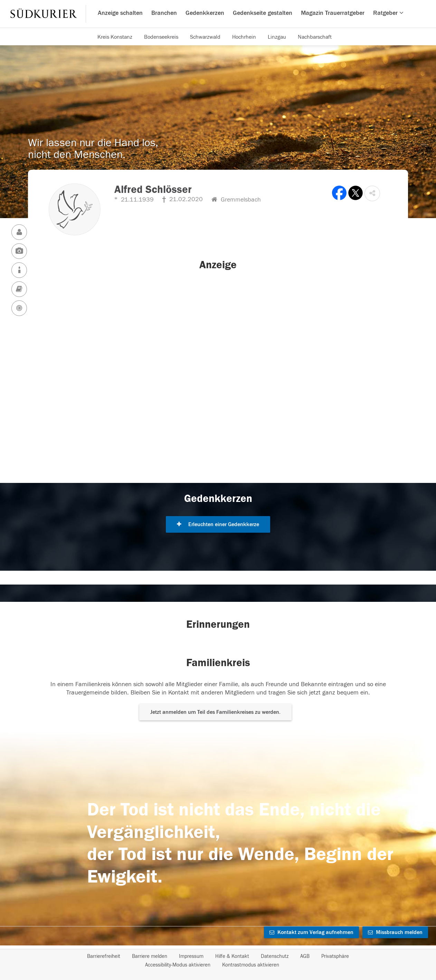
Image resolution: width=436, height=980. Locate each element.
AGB (305, 956)
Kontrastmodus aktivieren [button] (251, 965)
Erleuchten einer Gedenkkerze (218, 524)
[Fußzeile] (218, 961)
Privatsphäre (335, 956)
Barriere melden (150, 956)
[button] (372, 193)
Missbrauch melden (395, 932)
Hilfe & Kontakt (232, 956)
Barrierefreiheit (104, 956)
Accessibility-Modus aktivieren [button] (178, 965)
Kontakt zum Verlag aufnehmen (311, 932)
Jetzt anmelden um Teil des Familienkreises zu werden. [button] (215, 712)
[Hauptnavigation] (218, 14)
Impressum (191, 956)
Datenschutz (275, 956)
